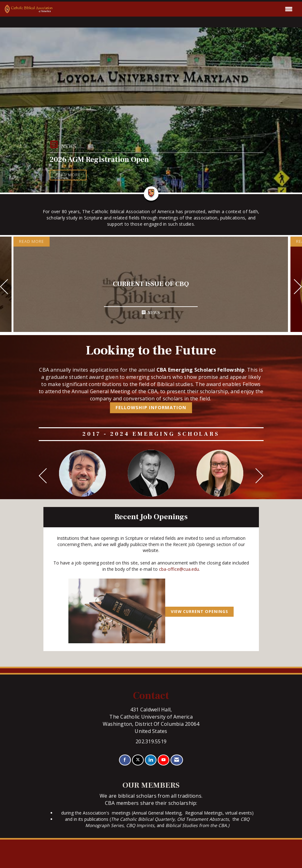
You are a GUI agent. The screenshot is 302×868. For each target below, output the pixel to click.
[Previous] (4, 287)
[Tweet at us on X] (138, 760)
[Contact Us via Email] (177, 760)
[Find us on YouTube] (163, 760)
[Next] (298, 287)
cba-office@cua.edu (179, 569)
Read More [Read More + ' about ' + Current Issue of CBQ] (32, 241)
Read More (68, 175)
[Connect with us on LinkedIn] (151, 760)
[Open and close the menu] (175, 9)
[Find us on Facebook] (125, 760)
